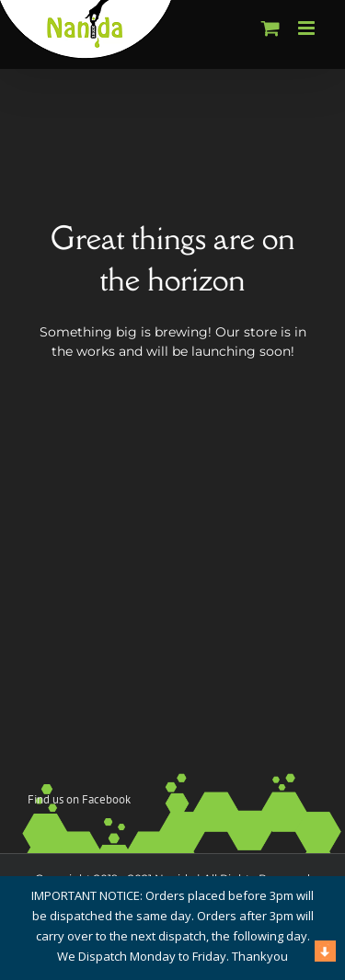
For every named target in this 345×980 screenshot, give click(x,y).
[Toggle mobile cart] (270, 28)
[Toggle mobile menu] (308, 28)
